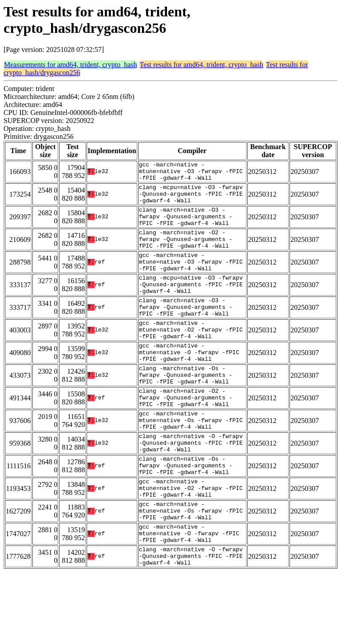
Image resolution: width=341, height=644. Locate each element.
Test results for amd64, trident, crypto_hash (201, 65)
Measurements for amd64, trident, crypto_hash (70, 65)
